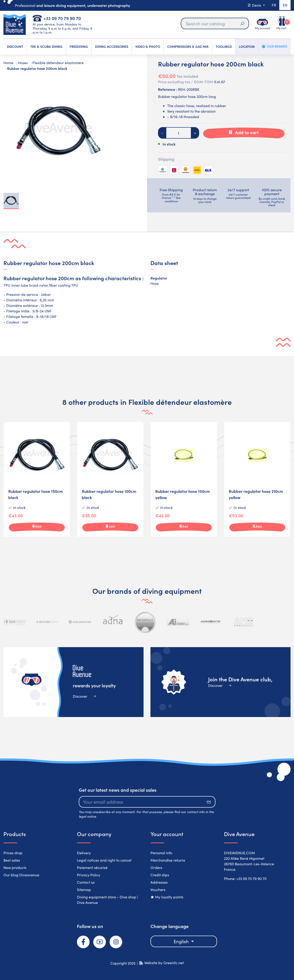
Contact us (86, 882)
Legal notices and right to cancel (104, 860)
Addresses (159, 882)
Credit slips (160, 875)
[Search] (215, 23)
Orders (156, 867)
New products (15, 867)
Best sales (12, 860)
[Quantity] (179, 133)
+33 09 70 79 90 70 (62, 18)
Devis (254, 5)
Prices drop (13, 853)
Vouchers (158, 890)
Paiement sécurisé (92, 867)
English (182, 941)
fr (273, 5)
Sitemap (84, 890)
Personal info (161, 853)
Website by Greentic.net (164, 963)
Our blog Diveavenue (21, 875)
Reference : (168, 89)
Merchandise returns (168, 860)
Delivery (84, 853)
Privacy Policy (89, 875)
